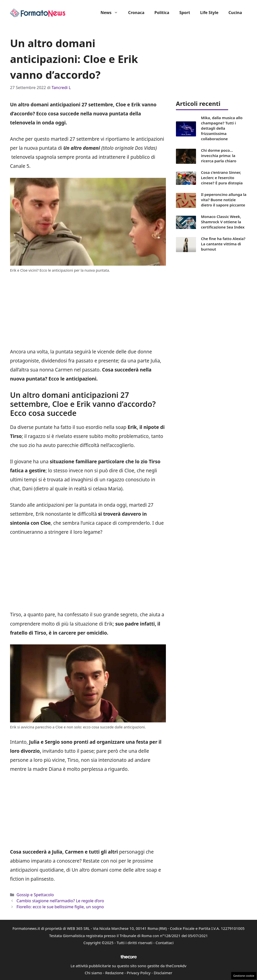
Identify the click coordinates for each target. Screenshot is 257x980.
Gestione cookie (244, 976)
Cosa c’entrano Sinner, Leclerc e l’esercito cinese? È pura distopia (222, 178)
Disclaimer (163, 973)
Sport (185, 13)
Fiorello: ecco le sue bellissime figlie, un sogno (60, 907)
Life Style (209, 13)
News (112, 13)
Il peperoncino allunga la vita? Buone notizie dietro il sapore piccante (224, 200)
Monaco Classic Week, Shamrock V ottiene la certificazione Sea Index (223, 222)
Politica (162, 13)
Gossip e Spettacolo (35, 895)
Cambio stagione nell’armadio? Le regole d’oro (60, 901)
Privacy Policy (139, 973)
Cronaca (136, 13)
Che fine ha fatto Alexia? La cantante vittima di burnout (223, 244)
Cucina (235, 13)
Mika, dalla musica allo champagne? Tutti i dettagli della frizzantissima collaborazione (222, 128)
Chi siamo (93, 973)
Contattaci (165, 943)
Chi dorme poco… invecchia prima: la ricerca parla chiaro (219, 156)
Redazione (114, 973)
